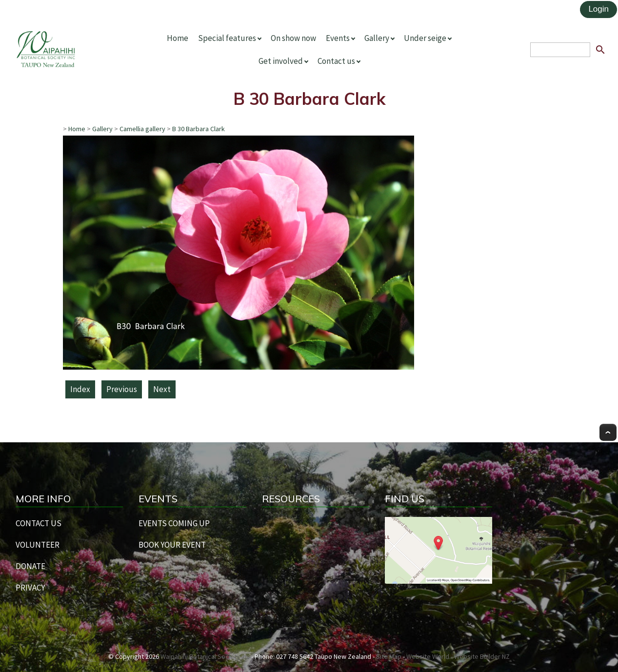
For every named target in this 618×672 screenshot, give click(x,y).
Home (178, 38)
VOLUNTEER (38, 545)
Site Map (389, 656)
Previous (122, 389)
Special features (227, 38)
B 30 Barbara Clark (199, 129)
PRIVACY (30, 588)
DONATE (30, 566)
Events (338, 38)
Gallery (377, 38)
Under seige (425, 38)
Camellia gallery (142, 129)
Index (80, 389)
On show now (293, 38)
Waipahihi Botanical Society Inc (205, 656)
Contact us (336, 61)
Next (162, 389)
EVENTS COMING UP (174, 523)
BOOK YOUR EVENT (172, 545)
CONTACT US (39, 523)
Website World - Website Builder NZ (458, 656)
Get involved (281, 61)
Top (608, 432)
